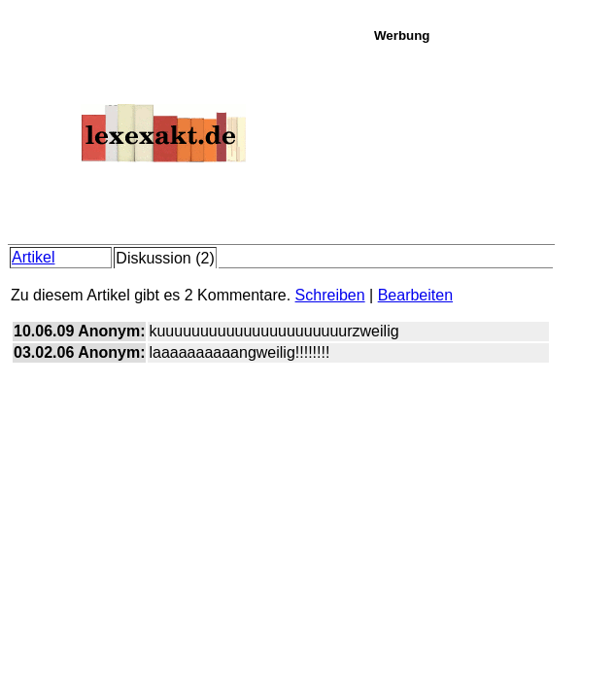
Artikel (33, 257)
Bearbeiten (415, 295)
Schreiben (330, 295)
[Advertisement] (489, 140)
